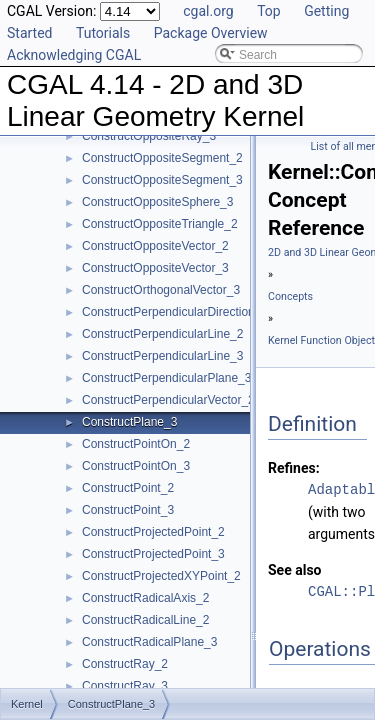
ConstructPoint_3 (128, 510)
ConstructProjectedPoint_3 (153, 554)
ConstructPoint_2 (128, 488)
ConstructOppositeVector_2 (155, 246)
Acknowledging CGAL (74, 55)
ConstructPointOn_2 (136, 444)
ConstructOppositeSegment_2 (162, 158)
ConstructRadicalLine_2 (145, 620)
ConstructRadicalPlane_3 (149, 642)
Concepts (290, 296)
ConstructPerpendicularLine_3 (162, 356)
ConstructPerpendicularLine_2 (162, 334)
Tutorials (103, 33)
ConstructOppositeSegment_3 (162, 180)
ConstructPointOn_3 (136, 466)
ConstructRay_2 (125, 664)
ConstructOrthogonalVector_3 (161, 290)
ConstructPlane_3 (129, 422)
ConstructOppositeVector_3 (155, 268)
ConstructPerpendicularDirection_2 (175, 312)
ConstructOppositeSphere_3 (157, 202)
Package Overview (211, 33)
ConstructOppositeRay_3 (149, 136)
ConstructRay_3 (125, 686)
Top (269, 11)
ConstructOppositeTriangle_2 (160, 224)
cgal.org (208, 11)
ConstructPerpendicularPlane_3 (166, 378)
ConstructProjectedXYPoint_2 (161, 576)
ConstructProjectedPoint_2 (153, 532)
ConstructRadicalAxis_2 (145, 598)
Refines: (294, 468)
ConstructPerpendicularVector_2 (168, 400)
